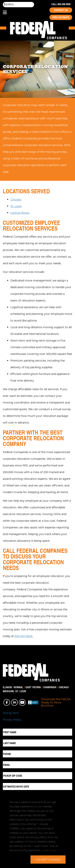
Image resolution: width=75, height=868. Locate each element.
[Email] (37, 765)
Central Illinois (20, 213)
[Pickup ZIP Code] (37, 776)
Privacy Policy (12, 720)
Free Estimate (61, 17)
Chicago (16, 199)
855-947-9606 (24, 636)
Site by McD (11, 713)
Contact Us (61, 10)
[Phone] (37, 754)
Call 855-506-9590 (61, 4)
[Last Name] (37, 743)
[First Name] (37, 732)
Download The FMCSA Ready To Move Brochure (56, 702)
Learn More (49, 850)
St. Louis (16, 206)
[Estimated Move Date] (37, 786)
